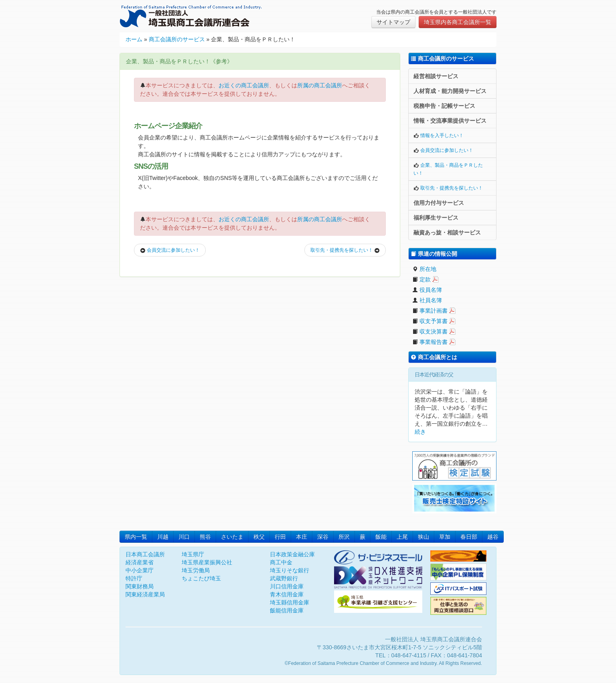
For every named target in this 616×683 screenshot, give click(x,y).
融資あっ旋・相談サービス (447, 232)
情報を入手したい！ (439, 136)
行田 (280, 537)
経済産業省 (140, 562)
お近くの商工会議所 (244, 85)
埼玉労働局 (196, 570)
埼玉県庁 (193, 554)
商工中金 (281, 562)
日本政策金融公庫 (292, 554)
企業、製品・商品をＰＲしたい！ (448, 169)
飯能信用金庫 (287, 610)
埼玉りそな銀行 (290, 570)
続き (420, 432)
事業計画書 (430, 311)
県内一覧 (136, 537)
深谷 (323, 537)
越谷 (493, 537)
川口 (184, 537)
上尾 (402, 537)
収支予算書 (430, 321)
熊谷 (205, 537)
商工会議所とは (434, 357)
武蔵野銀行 (284, 578)
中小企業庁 (140, 570)
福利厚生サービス (436, 218)
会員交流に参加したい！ (170, 250)
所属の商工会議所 (320, 85)
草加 (445, 537)
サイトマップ (393, 22)
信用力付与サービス (439, 203)
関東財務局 (140, 586)
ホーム (134, 39)
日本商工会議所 (145, 554)
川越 (163, 537)
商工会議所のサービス (177, 39)
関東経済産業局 (145, 594)
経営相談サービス (436, 76)
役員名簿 (427, 290)
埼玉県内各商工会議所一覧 (458, 22)
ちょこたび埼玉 (201, 578)
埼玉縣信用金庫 (290, 602)
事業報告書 (430, 342)
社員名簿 (427, 300)
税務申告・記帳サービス (444, 106)
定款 (421, 279)
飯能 (381, 537)
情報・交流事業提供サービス (450, 121)
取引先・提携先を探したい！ (345, 250)
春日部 (469, 537)
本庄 (302, 537)
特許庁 (134, 578)
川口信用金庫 (287, 586)
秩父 (259, 537)
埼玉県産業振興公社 (207, 562)
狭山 (423, 537)
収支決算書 (430, 331)
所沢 (344, 537)
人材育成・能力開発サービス (450, 91)
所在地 (424, 269)
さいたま (232, 537)
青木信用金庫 (287, 594)
